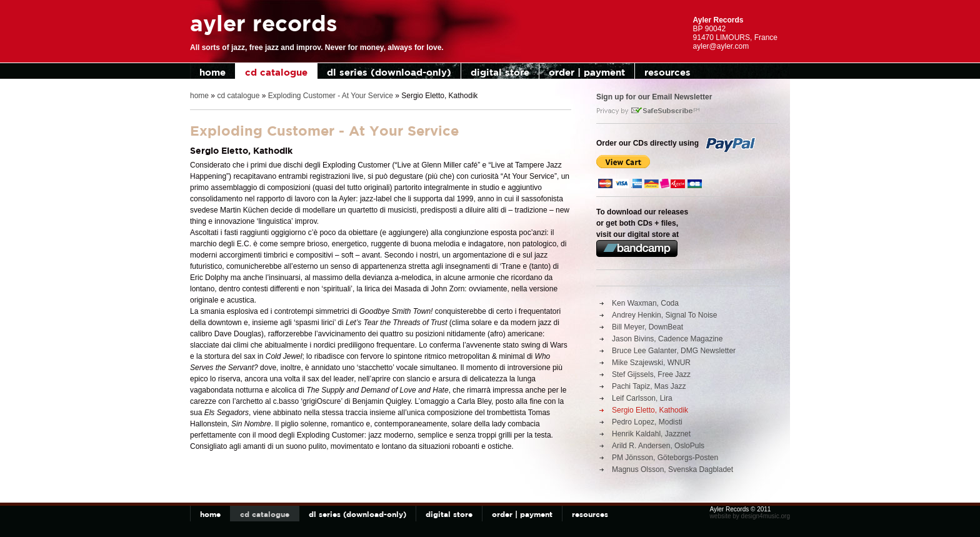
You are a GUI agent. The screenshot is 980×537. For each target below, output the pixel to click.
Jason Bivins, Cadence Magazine (667, 339)
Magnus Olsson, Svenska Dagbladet (672, 469)
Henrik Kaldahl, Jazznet (651, 434)
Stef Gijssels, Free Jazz (651, 374)
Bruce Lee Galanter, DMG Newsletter (674, 351)
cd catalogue (276, 72)
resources (667, 72)
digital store (500, 72)
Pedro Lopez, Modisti (647, 422)
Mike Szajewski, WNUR (651, 363)
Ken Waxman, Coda (645, 303)
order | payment (587, 72)
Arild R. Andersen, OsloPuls (658, 446)
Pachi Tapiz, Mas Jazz (649, 386)
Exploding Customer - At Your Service (331, 96)
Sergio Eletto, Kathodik (650, 410)
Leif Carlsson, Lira (642, 398)
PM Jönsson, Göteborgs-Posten (665, 458)
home (212, 72)
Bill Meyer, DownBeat (647, 327)
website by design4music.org (750, 516)
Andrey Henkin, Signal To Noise (665, 315)
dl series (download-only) (389, 72)
